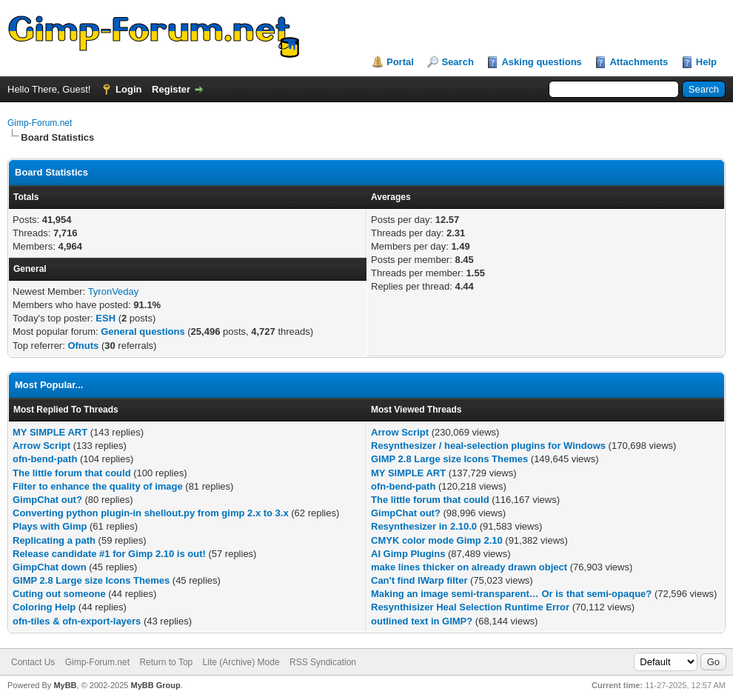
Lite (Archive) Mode (241, 662)
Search (457, 62)
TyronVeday (114, 291)
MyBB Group (155, 685)
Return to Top (166, 662)
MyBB (65, 685)
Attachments (639, 62)
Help (706, 62)
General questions (143, 331)
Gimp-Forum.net (40, 123)
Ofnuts (83, 346)
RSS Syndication (323, 662)
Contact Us (33, 662)
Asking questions (541, 62)
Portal (400, 62)
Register (171, 89)
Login (128, 89)
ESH (106, 318)
